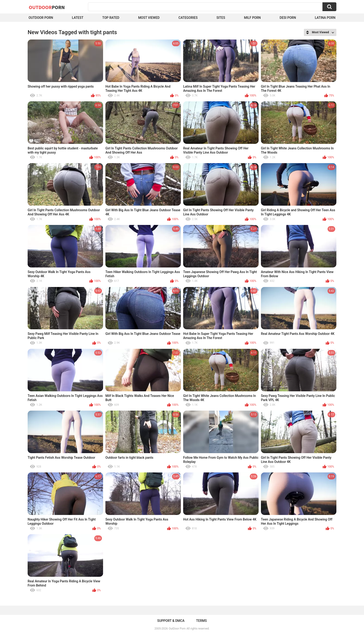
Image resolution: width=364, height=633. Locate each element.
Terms (201, 621)
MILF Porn (252, 18)
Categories (188, 18)
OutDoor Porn (177, 629)
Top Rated (111, 18)
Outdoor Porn (41, 18)
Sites (221, 18)
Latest (78, 18)
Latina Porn (325, 18)
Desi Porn (288, 18)
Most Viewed (149, 18)
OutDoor (47, 7)
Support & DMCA (171, 621)
